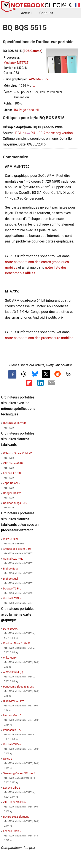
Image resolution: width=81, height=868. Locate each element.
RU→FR (37, 133)
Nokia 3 (8, 759)
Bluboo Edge (11, 569)
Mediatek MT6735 (16, 63)
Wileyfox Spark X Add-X (17, 453)
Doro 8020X (10, 629)
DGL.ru (20, 133)
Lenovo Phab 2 (12, 831)
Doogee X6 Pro (12, 493)
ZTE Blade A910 (13, 463)
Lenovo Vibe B (12, 788)
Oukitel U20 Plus (13, 559)
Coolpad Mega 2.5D (15, 503)
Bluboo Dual (10, 579)
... (76, 13)
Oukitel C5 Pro (12, 744)
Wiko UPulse (11, 539)
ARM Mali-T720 (40, 79)
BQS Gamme (32, 51)
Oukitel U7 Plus (12, 598)
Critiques (46, 13)
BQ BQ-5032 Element (16, 817)
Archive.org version (58, 133)
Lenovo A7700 (12, 473)
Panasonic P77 (12, 730)
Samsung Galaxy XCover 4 (19, 773)
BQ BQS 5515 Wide (15, 423)
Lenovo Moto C (12, 715)
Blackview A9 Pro (14, 701)
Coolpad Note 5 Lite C (16, 643)
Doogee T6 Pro (12, 589)
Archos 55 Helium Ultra (17, 549)
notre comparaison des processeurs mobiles (39, 338)
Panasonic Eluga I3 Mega (19, 687)
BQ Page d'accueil (26, 110)
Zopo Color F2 (12, 483)
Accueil (27, 13)
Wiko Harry (10, 658)
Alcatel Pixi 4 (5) (13, 672)
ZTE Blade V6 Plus (14, 802)
